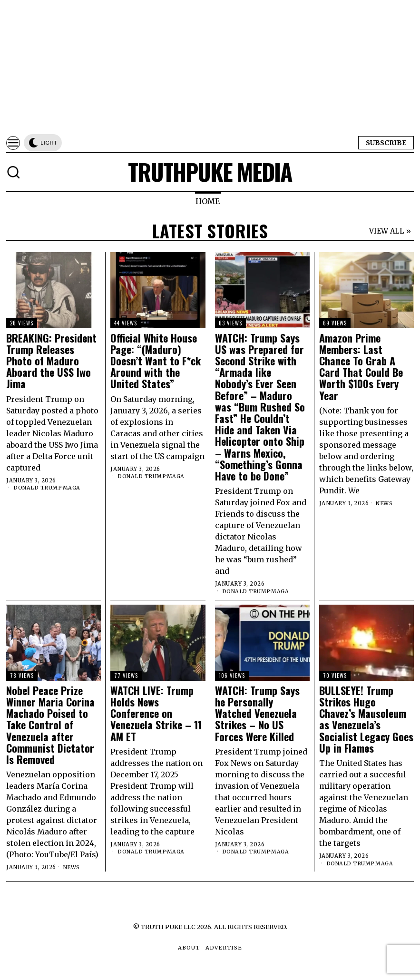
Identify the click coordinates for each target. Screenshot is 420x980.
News (385, 503)
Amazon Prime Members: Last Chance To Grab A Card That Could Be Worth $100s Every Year (361, 367)
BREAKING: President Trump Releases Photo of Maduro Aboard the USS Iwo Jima (51, 361)
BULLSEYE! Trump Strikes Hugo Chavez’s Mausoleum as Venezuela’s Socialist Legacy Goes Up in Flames (366, 719)
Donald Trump (38, 488)
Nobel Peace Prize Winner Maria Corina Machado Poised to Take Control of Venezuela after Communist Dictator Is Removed (50, 725)
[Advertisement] (210, 67)
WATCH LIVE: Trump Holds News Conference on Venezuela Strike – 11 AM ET (156, 713)
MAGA (72, 488)
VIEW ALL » (390, 231)
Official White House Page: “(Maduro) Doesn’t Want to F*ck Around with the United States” (156, 361)
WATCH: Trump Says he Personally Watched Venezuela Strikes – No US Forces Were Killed (257, 713)
